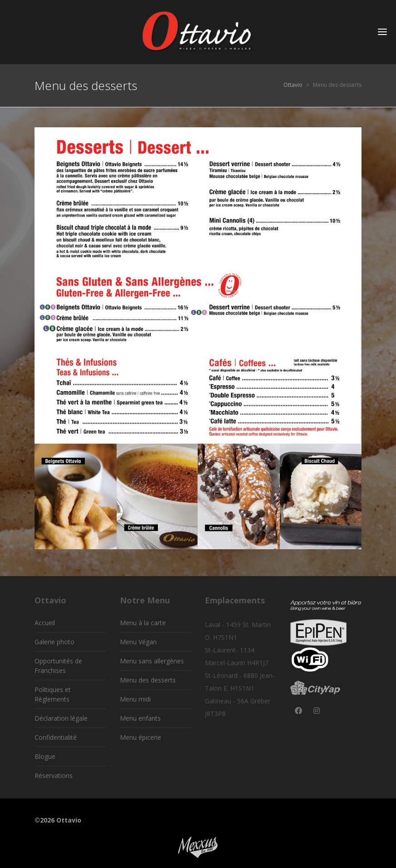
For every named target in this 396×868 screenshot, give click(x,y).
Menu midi (135, 699)
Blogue (45, 756)
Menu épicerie (141, 737)
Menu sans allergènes (152, 661)
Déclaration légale (61, 718)
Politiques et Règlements (53, 694)
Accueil (45, 623)
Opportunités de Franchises (58, 666)
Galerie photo (54, 642)
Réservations (54, 775)
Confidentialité (56, 737)
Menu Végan (138, 642)
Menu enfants (140, 718)
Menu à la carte (143, 623)
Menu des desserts (148, 680)
